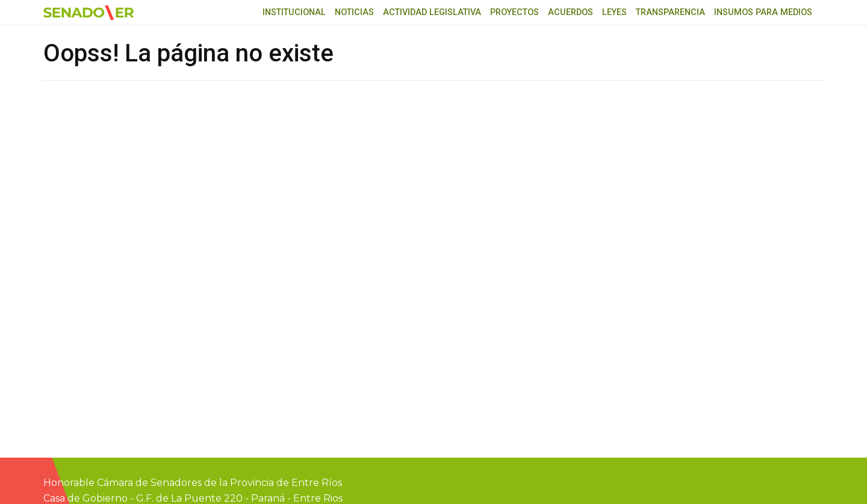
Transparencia (670, 12)
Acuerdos (570, 12)
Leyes (614, 12)
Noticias (354, 12)
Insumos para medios (763, 12)
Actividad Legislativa (432, 12)
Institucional (294, 12)
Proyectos (514, 12)
